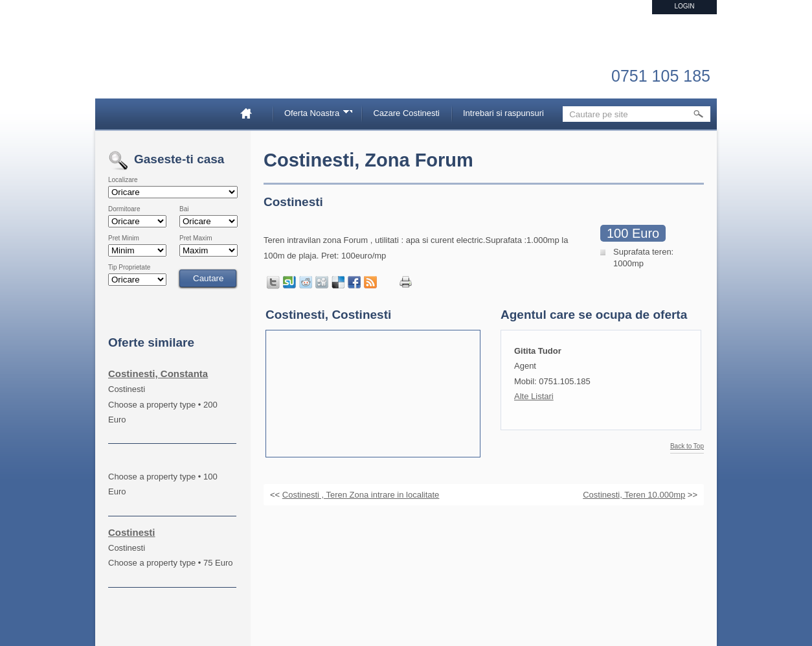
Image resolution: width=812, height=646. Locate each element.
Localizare (123, 180)
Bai (184, 209)
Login (684, 6)
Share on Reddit (306, 283)
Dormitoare (124, 209)
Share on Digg (322, 283)
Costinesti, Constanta (158, 374)
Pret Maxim (196, 238)
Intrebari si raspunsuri (503, 113)
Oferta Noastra (314, 115)
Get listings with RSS (370, 283)
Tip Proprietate (129, 268)
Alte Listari (534, 396)
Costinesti (132, 532)
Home (251, 113)
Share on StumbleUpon (289, 283)
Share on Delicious (338, 283)
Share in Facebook (354, 283)
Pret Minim (124, 238)
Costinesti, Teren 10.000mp (634, 495)
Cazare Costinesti (406, 113)
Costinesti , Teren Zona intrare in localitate (361, 495)
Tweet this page (273, 283)
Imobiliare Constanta (176, 65)
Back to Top (687, 446)
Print (406, 282)
